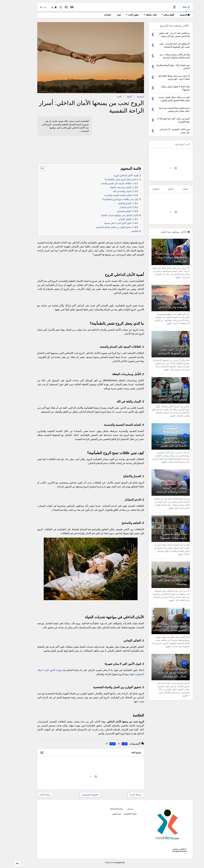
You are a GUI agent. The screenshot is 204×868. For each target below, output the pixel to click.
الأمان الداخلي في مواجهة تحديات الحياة (107, 215)
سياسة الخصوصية (117, 814)
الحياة (116, 97)
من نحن (117, 809)
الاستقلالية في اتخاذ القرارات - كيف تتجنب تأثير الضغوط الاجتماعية (159, 349)
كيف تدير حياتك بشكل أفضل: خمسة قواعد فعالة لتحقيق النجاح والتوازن (158, 626)
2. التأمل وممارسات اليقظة (109, 187)
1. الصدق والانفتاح (113, 203)
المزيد (165, 277)
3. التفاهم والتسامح (113, 211)
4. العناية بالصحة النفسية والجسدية (106, 195)
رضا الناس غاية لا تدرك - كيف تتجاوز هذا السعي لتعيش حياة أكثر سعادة (159, 396)
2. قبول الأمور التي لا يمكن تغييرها (106, 223)
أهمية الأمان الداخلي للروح (113, 175)
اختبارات (95, 15)
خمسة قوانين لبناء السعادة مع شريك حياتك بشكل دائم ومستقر (159, 672)
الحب (106, 97)
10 (171, 663)
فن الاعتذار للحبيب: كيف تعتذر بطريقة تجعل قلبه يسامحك (159, 580)
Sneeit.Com (97, 863)
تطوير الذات (119, 15)
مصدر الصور (104, 814)
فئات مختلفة (137, 15)
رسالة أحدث (123, 795)
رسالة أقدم (32, 795)
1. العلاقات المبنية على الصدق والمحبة (104, 183)
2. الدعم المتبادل (114, 207)
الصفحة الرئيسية (77, 795)
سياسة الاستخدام (104, 809)
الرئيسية (172, 15)
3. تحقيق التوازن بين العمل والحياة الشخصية (102, 227)
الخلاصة (122, 231)
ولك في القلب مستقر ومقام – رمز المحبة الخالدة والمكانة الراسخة (159, 488)
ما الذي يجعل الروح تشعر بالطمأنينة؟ (108, 179)
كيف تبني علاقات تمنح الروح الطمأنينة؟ (107, 199)
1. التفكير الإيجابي (113, 219)
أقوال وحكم (155, 15)
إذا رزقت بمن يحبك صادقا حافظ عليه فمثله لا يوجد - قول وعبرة (158, 257)
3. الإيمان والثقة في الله (110, 191)
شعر (106, 15)
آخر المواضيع (170, 144)
